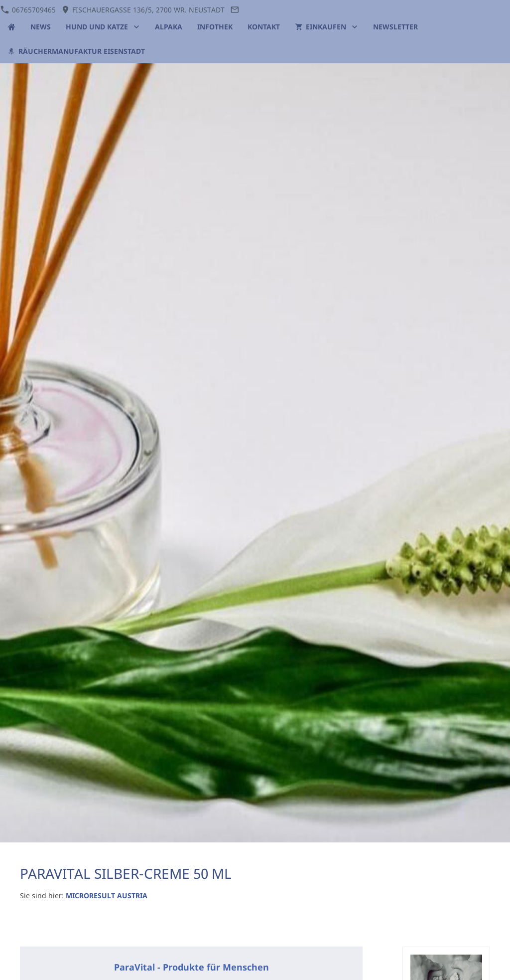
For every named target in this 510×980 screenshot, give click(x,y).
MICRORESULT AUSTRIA (107, 896)
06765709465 (28, 10)
